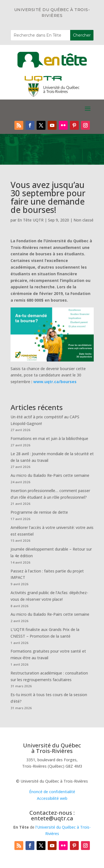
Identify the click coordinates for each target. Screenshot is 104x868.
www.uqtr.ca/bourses (55, 382)
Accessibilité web (52, 798)
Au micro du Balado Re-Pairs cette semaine (50, 475)
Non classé (83, 220)
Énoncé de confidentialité (52, 792)
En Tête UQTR (31, 220)
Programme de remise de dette (39, 512)
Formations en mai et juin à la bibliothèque (49, 438)
